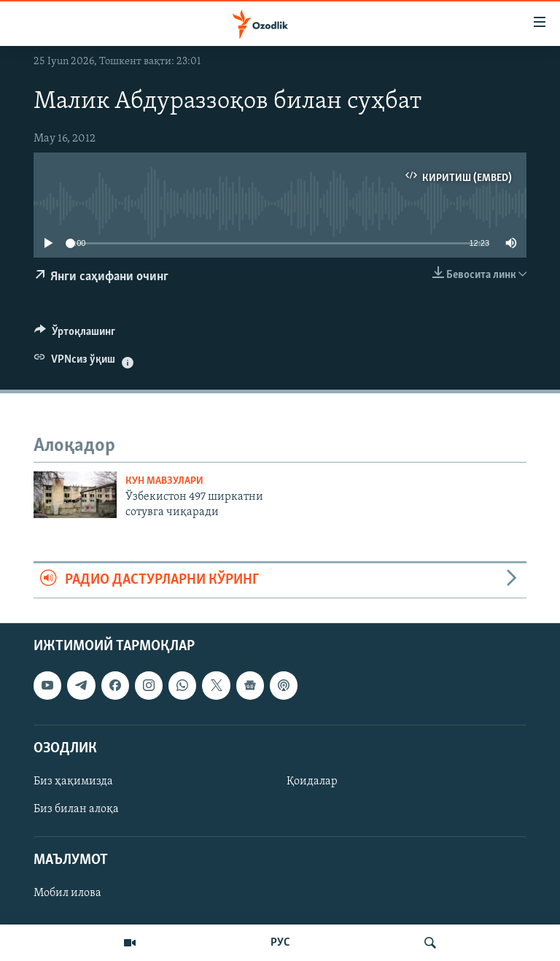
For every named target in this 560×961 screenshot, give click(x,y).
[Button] (75, 335)
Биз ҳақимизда (73, 781)
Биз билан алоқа (76, 809)
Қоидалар (312, 781)
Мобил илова (67, 893)
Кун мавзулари (164, 481)
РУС (280, 943)
